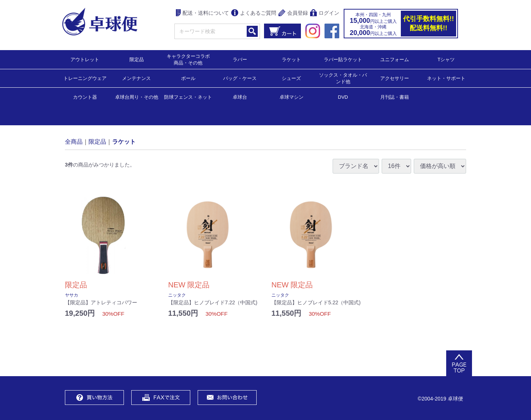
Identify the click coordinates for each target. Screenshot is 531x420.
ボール (188, 78)
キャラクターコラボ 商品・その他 (190, 59)
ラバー (240, 59)
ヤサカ (72, 295)
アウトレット (85, 59)
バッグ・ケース (240, 78)
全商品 (74, 141)
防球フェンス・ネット (188, 97)
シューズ (291, 78)
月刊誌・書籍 (395, 97)
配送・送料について (203, 13)
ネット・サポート (446, 78)
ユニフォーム (395, 59)
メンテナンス (136, 78)
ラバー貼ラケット (343, 59)
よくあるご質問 (254, 13)
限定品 (137, 59)
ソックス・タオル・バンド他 (343, 78)
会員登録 (293, 13)
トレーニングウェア (85, 78)
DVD (343, 97)
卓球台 (240, 97)
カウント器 (85, 97)
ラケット (291, 59)
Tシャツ (446, 59)
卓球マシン (291, 97)
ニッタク (177, 295)
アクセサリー (395, 78)
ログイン (325, 13)
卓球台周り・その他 (137, 97)
